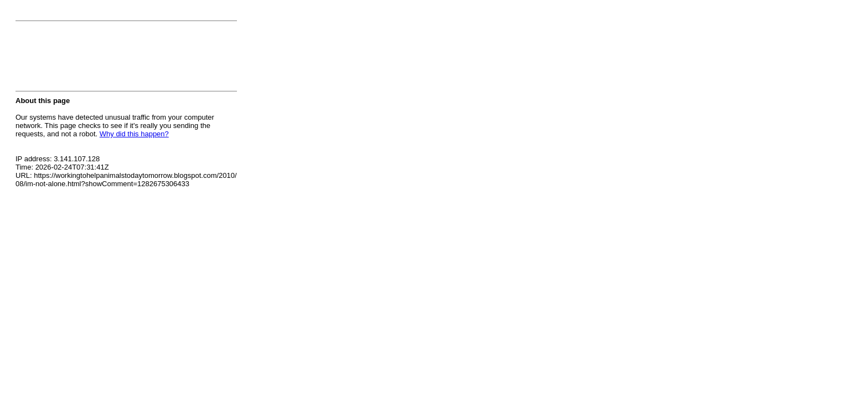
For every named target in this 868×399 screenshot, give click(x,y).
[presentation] (100, 59)
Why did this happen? (134, 134)
